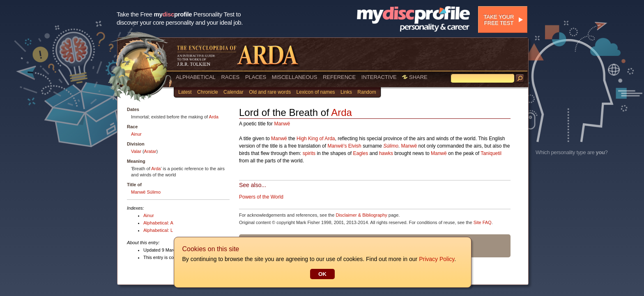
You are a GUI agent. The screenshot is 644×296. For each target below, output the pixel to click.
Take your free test (499, 20)
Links (346, 92)
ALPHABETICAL (196, 77)
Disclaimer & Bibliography (361, 215)
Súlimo (391, 146)
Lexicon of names (316, 92)
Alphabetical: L (158, 230)
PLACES (256, 77)
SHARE (415, 77)
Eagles (361, 153)
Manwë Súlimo (146, 192)
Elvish (355, 146)
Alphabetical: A (158, 223)
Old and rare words (270, 92)
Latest (185, 92)
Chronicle (208, 92)
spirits (309, 153)
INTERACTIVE (379, 77)
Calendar (233, 92)
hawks (386, 153)
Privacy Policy (436, 259)
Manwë (282, 124)
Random (367, 92)
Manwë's (337, 146)
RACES (230, 77)
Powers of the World (261, 197)
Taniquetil (491, 153)
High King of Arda (316, 139)
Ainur (136, 134)
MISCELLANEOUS (295, 77)
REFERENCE (339, 77)
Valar (136, 151)
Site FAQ (483, 222)
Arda (214, 117)
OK (322, 274)
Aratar (150, 151)
